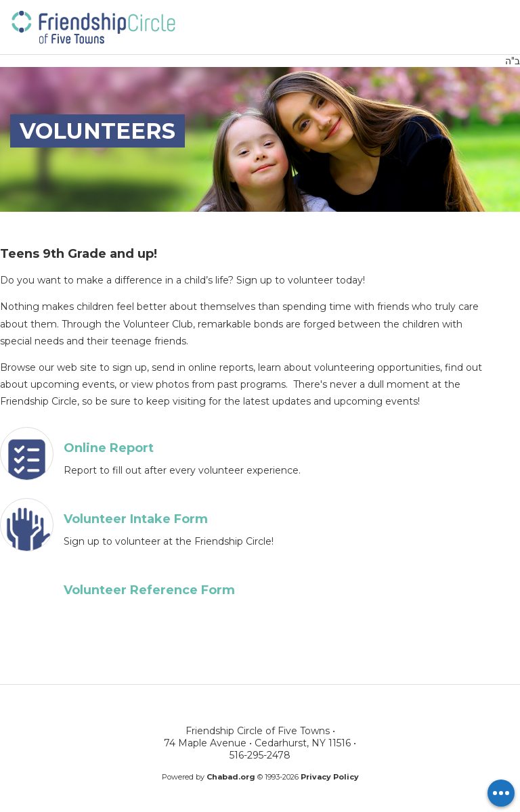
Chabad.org (231, 777)
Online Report (109, 448)
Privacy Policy (330, 777)
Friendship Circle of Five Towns (93, 26)
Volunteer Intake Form (136, 519)
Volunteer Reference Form (149, 590)
